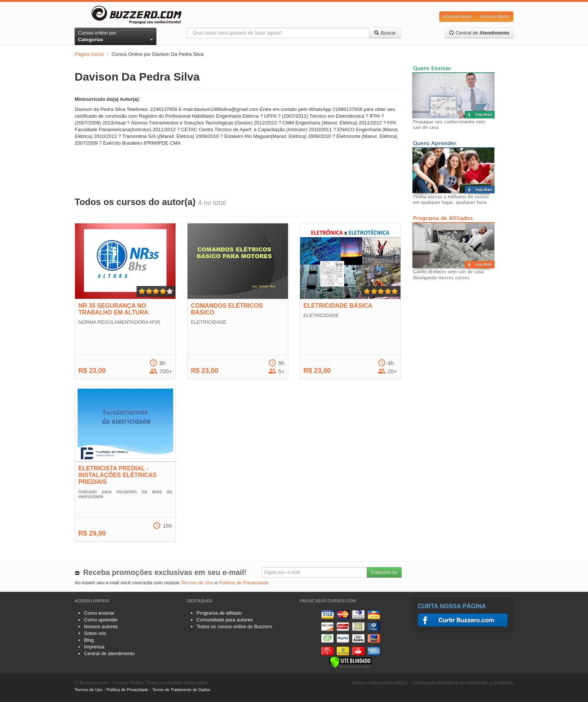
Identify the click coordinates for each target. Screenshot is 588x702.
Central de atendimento (109, 653)
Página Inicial (89, 54)
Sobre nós (95, 633)
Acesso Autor (458, 16)
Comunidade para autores (225, 620)
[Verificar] (350, 662)
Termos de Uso (197, 583)
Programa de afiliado (219, 613)
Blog (89, 640)
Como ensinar (99, 613)
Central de (479, 33)
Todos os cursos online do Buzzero (234, 626)
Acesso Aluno (494, 16)
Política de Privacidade (244, 583)
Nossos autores (101, 626)
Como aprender (101, 620)
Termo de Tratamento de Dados (181, 690)
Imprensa (94, 647)
